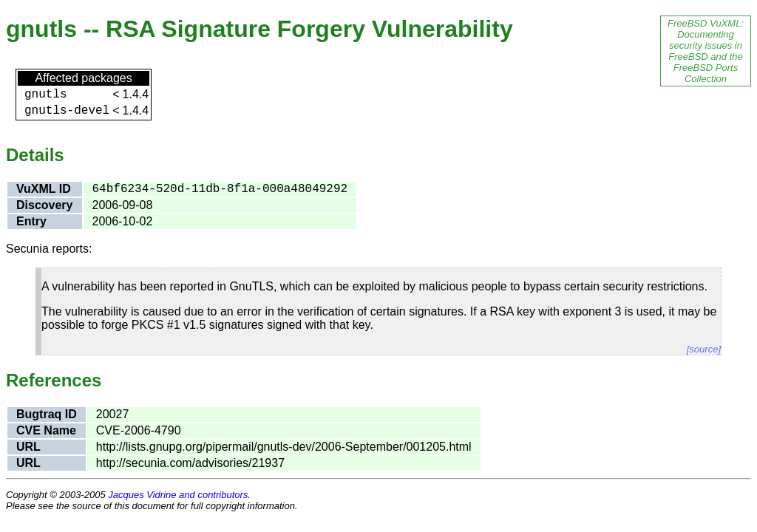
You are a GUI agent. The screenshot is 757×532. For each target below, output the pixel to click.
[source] (704, 349)
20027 (113, 414)
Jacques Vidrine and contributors (178, 495)
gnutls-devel (67, 111)
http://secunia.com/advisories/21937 (190, 463)
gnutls (46, 95)
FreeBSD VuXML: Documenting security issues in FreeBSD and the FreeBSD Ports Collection (706, 51)
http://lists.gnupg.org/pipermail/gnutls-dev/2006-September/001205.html (284, 447)
